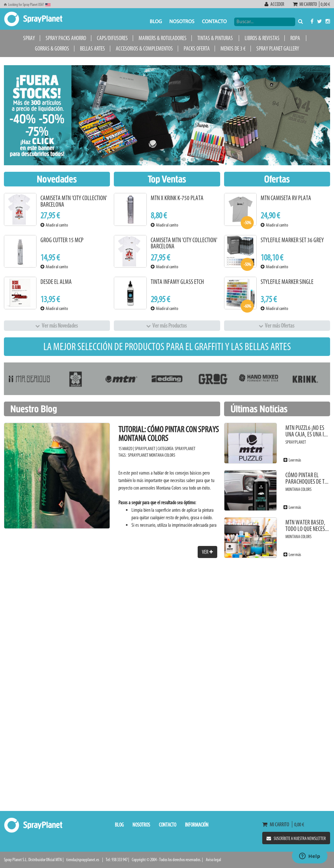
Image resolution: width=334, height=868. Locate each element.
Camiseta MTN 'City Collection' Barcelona (74, 201)
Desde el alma (56, 282)
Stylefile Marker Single (287, 282)
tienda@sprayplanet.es (83, 860)
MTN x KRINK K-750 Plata (177, 198)
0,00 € (325, 4)
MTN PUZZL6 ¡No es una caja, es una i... (307, 431)
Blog (156, 22)
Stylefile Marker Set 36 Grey (292, 240)
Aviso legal (213, 860)
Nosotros (182, 22)
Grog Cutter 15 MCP (62, 240)
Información (197, 825)
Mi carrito (306, 4)
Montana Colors (162, 455)
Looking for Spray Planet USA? (27, 5)
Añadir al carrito (54, 225)
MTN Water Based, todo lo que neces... (307, 526)
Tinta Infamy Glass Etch (177, 282)
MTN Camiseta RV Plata (286, 198)
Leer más (292, 460)
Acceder (275, 4)
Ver (207, 552)
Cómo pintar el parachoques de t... (307, 478)
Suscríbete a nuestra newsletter (296, 839)
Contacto (214, 22)
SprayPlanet (185, 449)
